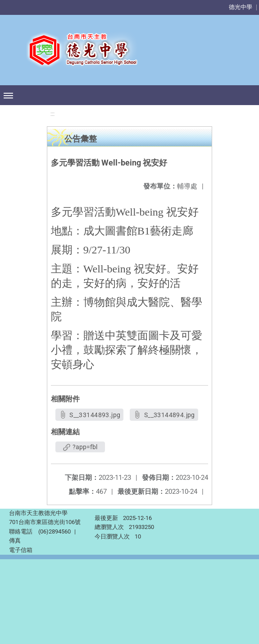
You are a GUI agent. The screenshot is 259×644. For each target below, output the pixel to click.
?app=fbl (80, 447)
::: (52, 114)
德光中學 (241, 7)
